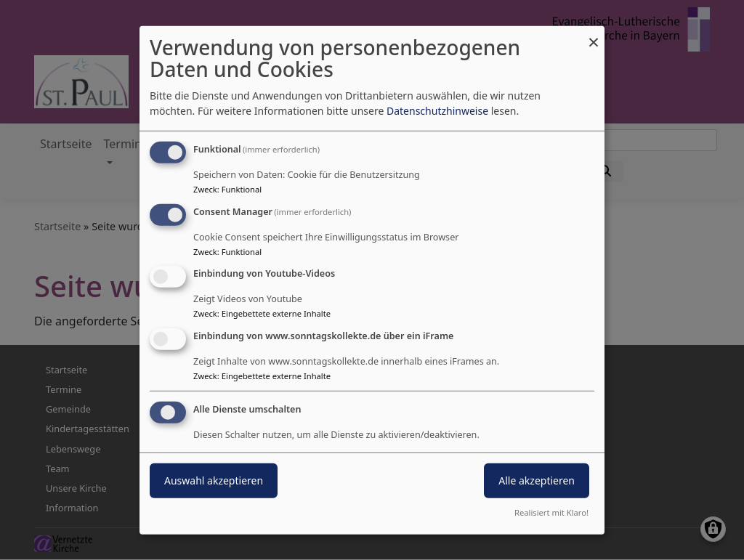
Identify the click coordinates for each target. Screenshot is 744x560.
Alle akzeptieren (537, 480)
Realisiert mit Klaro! (551, 512)
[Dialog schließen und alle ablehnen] (594, 35)
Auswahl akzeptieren (214, 480)
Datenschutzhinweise (437, 111)
